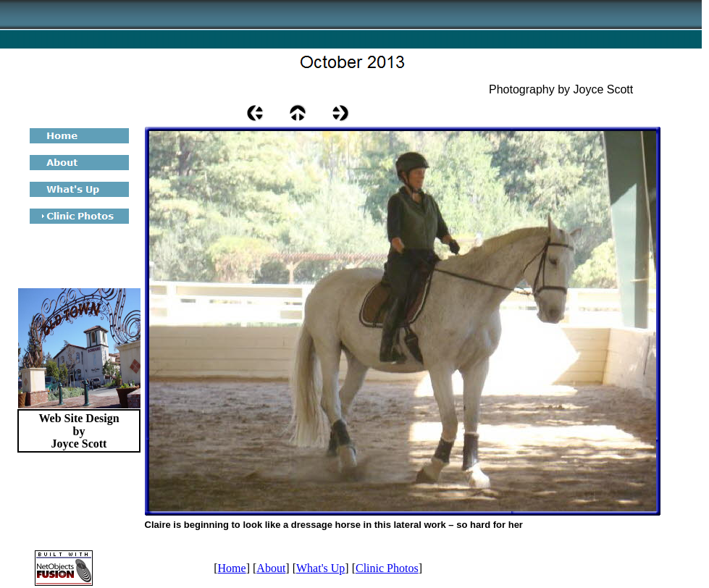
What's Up (320, 568)
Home (232, 568)
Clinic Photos (387, 568)
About (271, 568)
